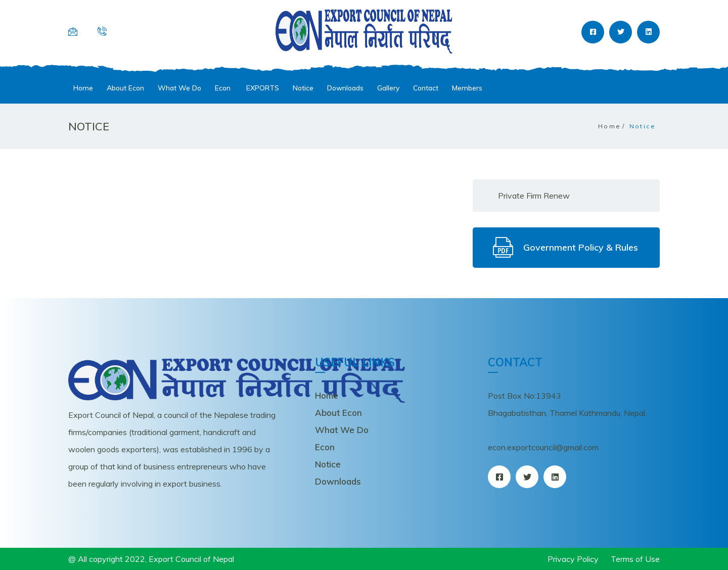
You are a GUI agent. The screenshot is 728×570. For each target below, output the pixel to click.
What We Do (179, 88)
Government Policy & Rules (565, 248)
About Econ (125, 88)
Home (83, 88)
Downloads (345, 88)
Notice (303, 88)
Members (467, 88)
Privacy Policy (573, 559)
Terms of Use (635, 559)
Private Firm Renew (534, 196)
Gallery (388, 88)
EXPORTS (262, 88)
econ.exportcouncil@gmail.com (543, 447)
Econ (223, 88)
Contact (426, 88)
